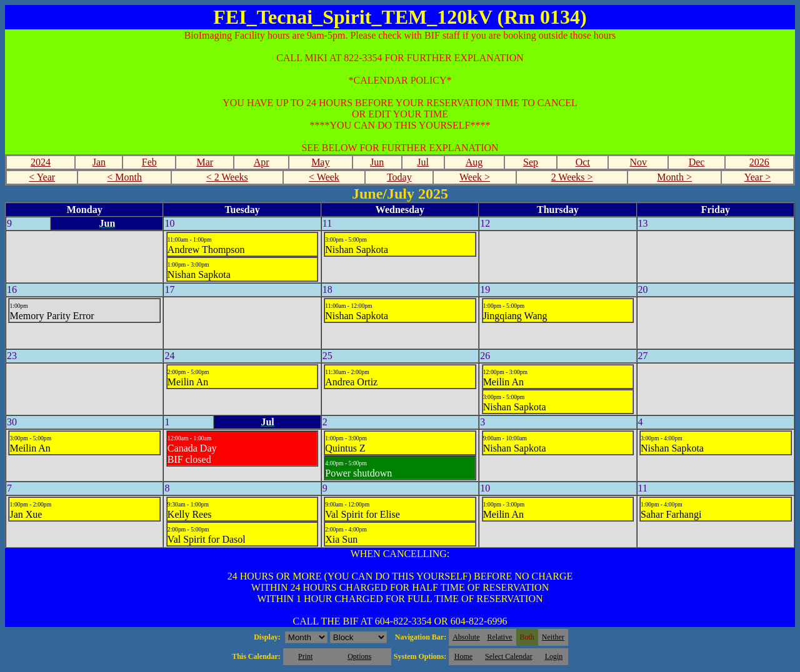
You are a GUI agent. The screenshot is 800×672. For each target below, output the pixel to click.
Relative (500, 637)
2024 (41, 162)
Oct (583, 162)
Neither (553, 637)
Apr (262, 162)
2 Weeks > (572, 177)
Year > (758, 177)
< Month (124, 177)
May (320, 162)
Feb (149, 162)
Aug (474, 162)
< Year (42, 177)
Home (463, 656)
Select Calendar (509, 656)
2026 (759, 162)
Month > (674, 177)
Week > (475, 177)
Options (359, 656)
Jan (99, 162)
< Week (324, 177)
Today (399, 177)
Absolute (466, 637)
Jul (423, 162)
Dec (697, 162)
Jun (377, 162)
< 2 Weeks (227, 177)
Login (554, 656)
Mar (205, 162)
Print (305, 656)
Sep (531, 162)
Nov (639, 162)
